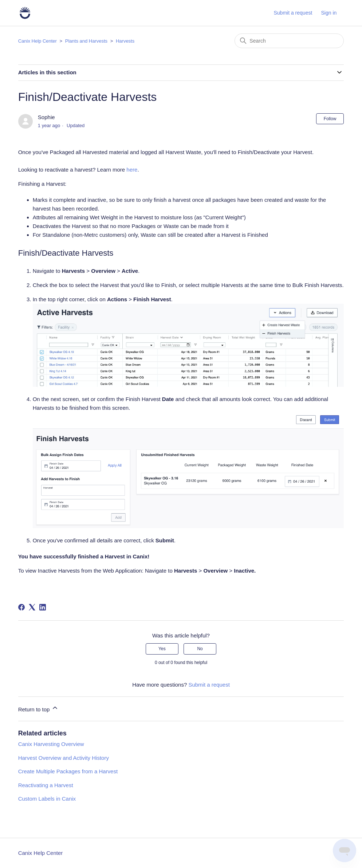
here (132, 170)
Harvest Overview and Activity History (64, 758)
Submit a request (293, 13)
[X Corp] (32, 607)
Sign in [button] (329, 13)
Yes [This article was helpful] (162, 649)
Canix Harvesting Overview (51, 744)
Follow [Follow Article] (330, 119)
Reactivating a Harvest (46, 785)
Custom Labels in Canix (47, 799)
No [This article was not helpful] (200, 649)
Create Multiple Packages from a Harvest (68, 771)
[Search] (289, 41)
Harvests (125, 41)
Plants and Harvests (86, 41)
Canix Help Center (38, 41)
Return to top (38, 708)
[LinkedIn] (43, 607)
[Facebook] (21, 607)
